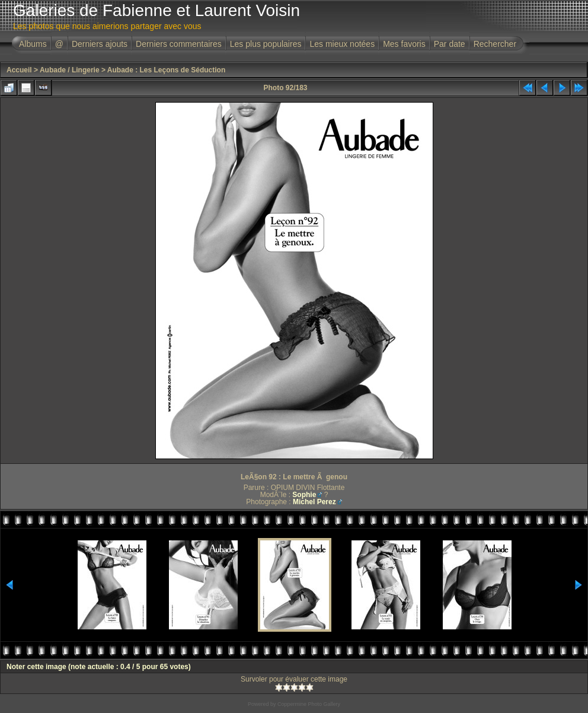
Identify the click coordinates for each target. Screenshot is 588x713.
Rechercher (495, 44)
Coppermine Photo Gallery (309, 704)
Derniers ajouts (100, 44)
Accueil (19, 70)
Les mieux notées (342, 44)
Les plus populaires (266, 44)
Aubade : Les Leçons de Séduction (166, 70)
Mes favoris (404, 44)
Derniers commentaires (179, 44)
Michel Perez (314, 502)
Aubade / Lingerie (70, 70)
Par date (450, 44)
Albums (33, 44)
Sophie (304, 495)
